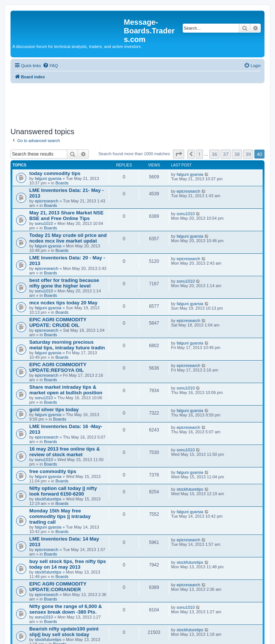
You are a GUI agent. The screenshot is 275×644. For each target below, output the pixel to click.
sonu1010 (44, 223)
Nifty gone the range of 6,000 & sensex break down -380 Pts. (65, 609)
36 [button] (214, 154)
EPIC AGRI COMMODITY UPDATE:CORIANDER (58, 587)
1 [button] (199, 154)
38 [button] (237, 154)
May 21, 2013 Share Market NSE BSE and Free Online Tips (66, 216)
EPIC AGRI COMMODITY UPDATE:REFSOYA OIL (58, 367)
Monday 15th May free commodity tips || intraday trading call (60, 516)
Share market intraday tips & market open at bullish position (66, 390)
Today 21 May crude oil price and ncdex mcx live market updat (68, 238)
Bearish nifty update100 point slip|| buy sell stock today (64, 632)
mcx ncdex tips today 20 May (63, 303)
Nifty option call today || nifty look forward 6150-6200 (63, 491)
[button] (179, 154)
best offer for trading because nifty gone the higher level (64, 283)
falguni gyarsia (48, 178)
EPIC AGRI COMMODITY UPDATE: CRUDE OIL (58, 322)
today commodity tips (55, 173)
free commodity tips (53, 471)
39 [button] (248, 154)
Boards (62, 183)
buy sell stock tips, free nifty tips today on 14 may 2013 (68, 564)
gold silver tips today (54, 410)
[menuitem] (50, 66)
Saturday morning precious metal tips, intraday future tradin (67, 345)
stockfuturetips (48, 499)
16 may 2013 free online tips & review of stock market (65, 452)
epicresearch (47, 201)
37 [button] (226, 154)
